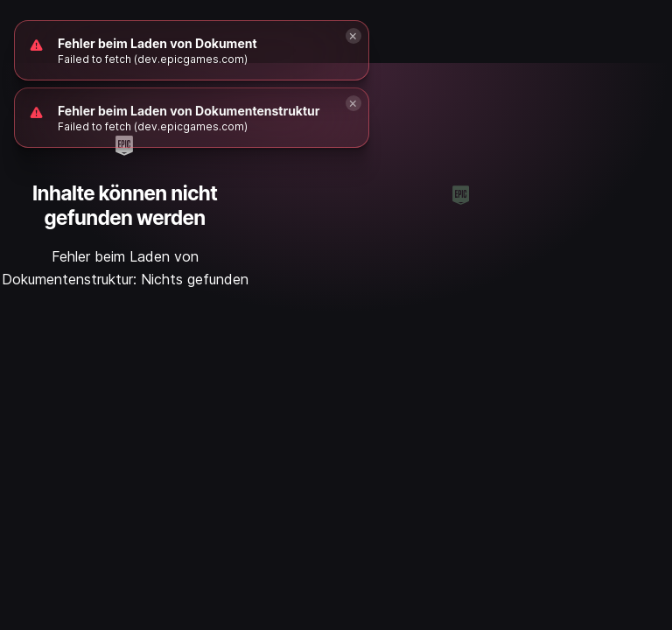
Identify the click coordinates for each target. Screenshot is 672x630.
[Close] (353, 103)
